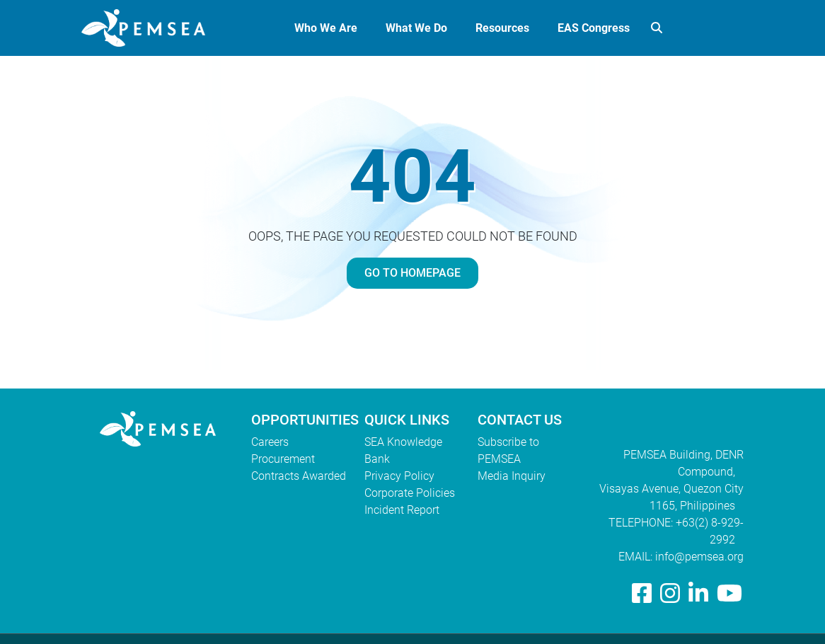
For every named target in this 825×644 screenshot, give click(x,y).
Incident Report (402, 510)
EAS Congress (594, 28)
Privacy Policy (399, 476)
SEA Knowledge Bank (403, 450)
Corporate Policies (410, 493)
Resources (502, 28)
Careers (270, 442)
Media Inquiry (512, 476)
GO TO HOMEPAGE (412, 273)
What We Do (416, 28)
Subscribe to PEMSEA (508, 450)
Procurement (283, 459)
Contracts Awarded (299, 476)
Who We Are (326, 28)
